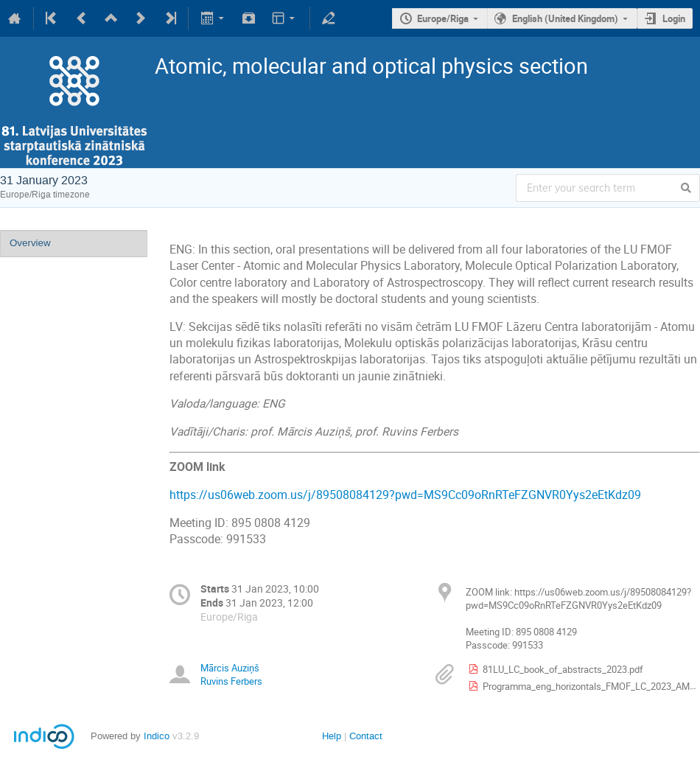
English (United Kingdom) (565, 18)
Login (674, 18)
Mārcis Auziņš (230, 668)
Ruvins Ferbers (231, 681)
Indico (157, 736)
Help (332, 736)
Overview (30, 243)
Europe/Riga (443, 18)
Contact (366, 736)
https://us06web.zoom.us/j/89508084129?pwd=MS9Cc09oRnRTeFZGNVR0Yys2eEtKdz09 (405, 495)
